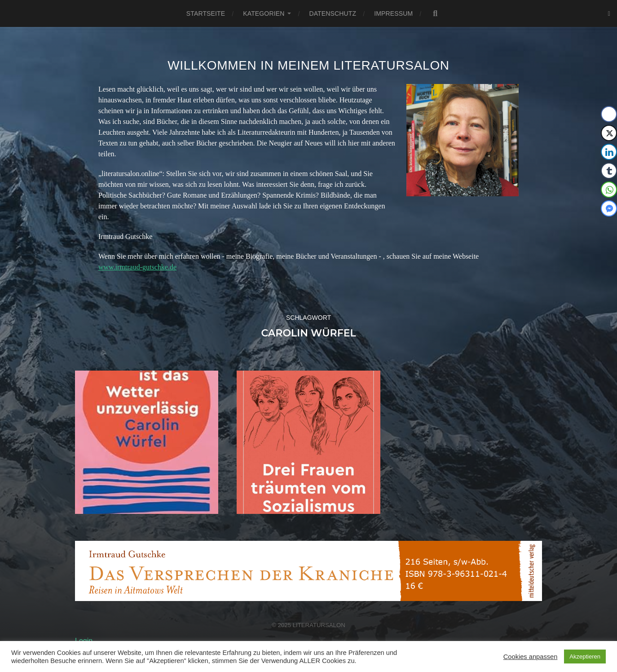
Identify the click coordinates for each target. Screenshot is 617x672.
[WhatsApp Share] (609, 190)
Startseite (206, 13)
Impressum (393, 13)
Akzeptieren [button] (585, 657)
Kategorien (264, 13)
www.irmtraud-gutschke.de (137, 267)
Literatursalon (319, 625)
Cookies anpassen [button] (531, 657)
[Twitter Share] (609, 133)
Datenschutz (333, 13)
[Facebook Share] (609, 114)
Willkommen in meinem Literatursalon (308, 65)
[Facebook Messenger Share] (609, 208)
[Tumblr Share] (609, 171)
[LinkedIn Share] (609, 152)
